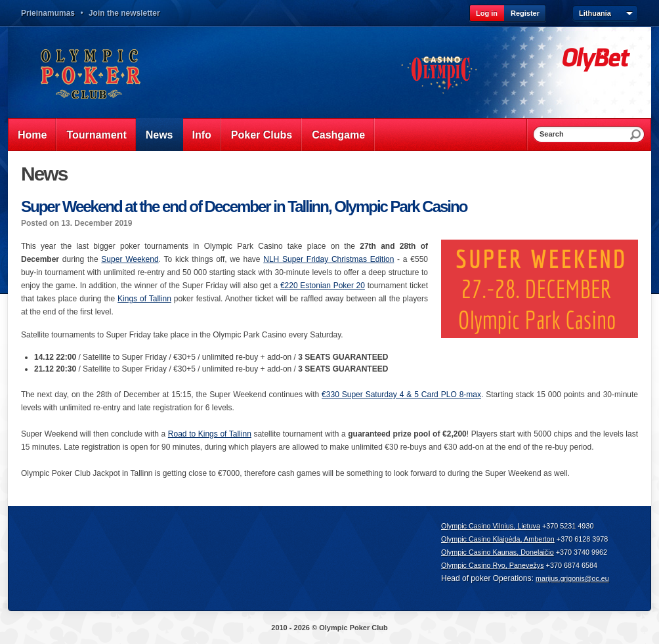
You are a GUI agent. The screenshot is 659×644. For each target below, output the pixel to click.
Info (202, 135)
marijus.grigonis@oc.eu (572, 578)
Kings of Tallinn (144, 299)
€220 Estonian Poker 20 (323, 286)
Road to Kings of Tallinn (210, 434)
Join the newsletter (124, 13)
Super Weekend (130, 259)
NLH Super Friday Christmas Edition (329, 259)
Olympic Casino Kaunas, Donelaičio (498, 552)
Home (32, 135)
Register (525, 13)
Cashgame (338, 135)
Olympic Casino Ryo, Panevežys (493, 565)
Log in (487, 13)
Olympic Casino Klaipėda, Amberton (498, 539)
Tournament (96, 135)
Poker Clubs (262, 135)
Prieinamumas (48, 13)
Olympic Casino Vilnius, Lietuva (491, 526)
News (159, 135)
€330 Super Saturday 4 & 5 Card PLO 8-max (401, 395)
